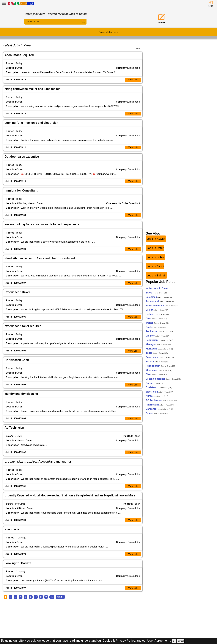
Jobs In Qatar (155, 250)
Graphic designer (163, 381)
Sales (157, 295)
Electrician (159, 394)
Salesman (159, 299)
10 (52, 601)
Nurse (157, 385)
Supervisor (160, 359)
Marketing (159, 351)
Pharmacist (160, 407)
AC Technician (162, 402)
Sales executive (163, 308)
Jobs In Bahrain (156, 277)
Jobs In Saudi (155, 268)
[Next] (60, 601)
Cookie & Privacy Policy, (120, 641)
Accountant (160, 303)
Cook (156, 329)
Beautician (159, 342)
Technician (160, 333)
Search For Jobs (34, 22)
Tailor (157, 355)
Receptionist (161, 368)
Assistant (159, 389)
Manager (159, 346)
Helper (157, 316)
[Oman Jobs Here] (21, 5)
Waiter (157, 325)
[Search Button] (81, 24)
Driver (157, 312)
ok (174, 641)
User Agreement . (159, 641)
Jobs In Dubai (155, 259)
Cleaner (158, 338)
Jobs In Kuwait (156, 241)
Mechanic (159, 372)
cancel (181, 641)
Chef (156, 320)
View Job (133, 80)
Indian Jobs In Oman (157, 290)
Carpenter (159, 411)
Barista (157, 364)
